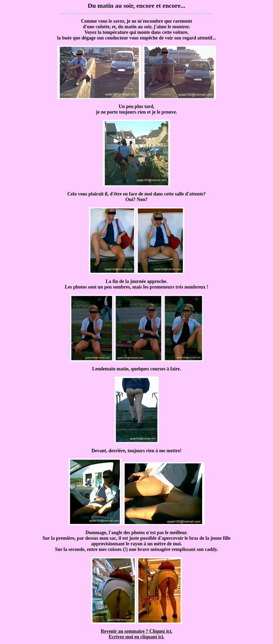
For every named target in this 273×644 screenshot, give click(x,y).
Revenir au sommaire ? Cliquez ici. (136, 631)
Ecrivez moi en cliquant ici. (136, 637)
